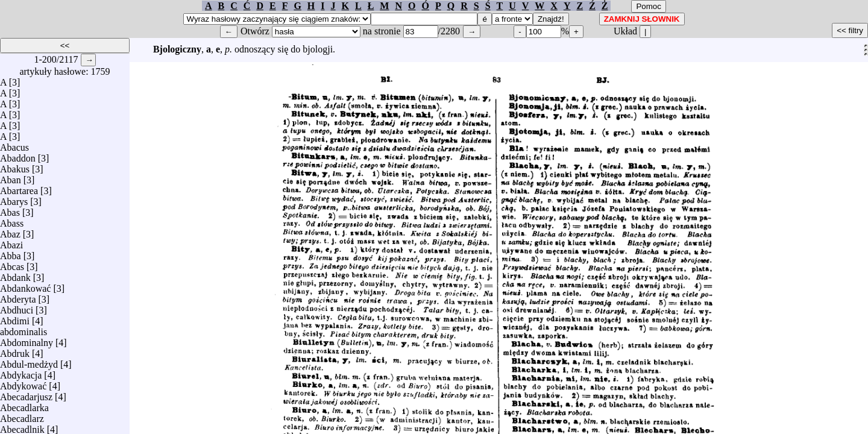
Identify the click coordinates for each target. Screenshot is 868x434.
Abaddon (18, 155)
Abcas (12, 264)
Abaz (10, 231)
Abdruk (15, 351)
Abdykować (23, 383)
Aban (11, 177)
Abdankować (25, 285)
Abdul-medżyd (29, 361)
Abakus (15, 166)
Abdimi (15, 318)
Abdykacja (21, 372)
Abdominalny (27, 340)
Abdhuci (17, 307)
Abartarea (19, 188)
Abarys (14, 199)
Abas (10, 209)
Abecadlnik (22, 426)
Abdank (15, 275)
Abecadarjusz (26, 394)
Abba (11, 253)
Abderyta (18, 296)
